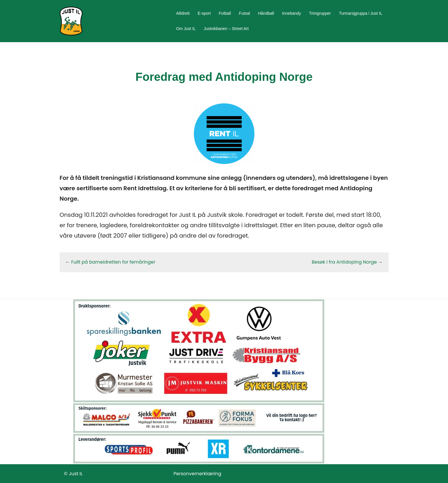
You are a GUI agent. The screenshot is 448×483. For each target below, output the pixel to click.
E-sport (204, 13)
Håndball (266, 13)
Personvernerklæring (198, 474)
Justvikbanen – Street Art (226, 29)
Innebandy (292, 13)
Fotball (225, 13)
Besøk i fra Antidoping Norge (344, 262)
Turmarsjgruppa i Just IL (361, 13)
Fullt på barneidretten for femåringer (113, 262)
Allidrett (183, 13)
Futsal (244, 13)
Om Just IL (186, 29)
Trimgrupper (320, 13)
